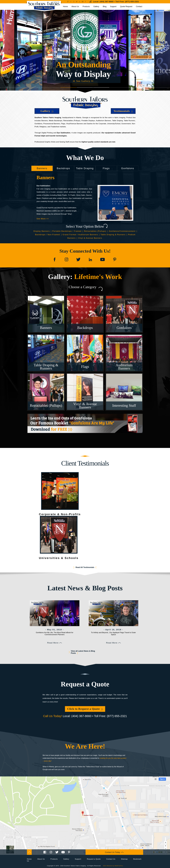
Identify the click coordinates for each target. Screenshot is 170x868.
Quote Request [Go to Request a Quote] (126, 6)
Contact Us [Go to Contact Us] (111, 859)
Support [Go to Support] (113, 6)
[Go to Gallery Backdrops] (85, 314)
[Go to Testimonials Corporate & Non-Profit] (60, 491)
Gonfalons (128, 168)
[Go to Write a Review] (68, 2)
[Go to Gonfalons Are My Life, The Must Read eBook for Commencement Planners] (55, 613)
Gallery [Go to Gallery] (96, 6)
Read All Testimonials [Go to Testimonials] (85, 567)
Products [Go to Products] (86, 6)
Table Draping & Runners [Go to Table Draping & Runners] (113, 235)
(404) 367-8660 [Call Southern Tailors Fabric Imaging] (107, 2)
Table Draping (85, 168)
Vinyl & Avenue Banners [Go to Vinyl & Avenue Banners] (90, 238)
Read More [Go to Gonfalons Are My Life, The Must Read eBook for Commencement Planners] (53, 643)
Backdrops (63, 168)
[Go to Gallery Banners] (46, 314)
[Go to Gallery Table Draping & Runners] (46, 353)
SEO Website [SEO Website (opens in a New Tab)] (108, 866)
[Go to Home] (44, 6)
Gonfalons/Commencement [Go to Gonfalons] (122, 231)
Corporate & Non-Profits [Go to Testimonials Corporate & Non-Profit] (60, 514)
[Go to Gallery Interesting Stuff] (124, 392)
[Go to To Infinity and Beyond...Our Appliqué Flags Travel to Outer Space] (113, 613)
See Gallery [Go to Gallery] (83, 81)
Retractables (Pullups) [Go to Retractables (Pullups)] (95, 231)
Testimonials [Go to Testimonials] (122, 111)
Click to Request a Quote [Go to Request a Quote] (83, 709)
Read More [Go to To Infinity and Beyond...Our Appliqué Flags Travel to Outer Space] (112, 643)
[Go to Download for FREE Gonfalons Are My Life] (85, 423)
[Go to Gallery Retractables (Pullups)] (46, 392)
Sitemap (124, 859)
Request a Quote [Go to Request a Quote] (94, 859)
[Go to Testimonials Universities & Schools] (59, 535)
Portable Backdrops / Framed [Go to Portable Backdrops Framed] (67, 231)
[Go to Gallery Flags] (85, 353)
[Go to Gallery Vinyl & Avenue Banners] (85, 392)
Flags (106, 168)
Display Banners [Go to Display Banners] (42, 231)
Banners (42, 168)
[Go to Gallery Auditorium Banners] (124, 353)
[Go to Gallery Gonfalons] (124, 314)
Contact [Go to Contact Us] (139, 6)
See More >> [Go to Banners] (43, 219)
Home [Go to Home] (65, 6)
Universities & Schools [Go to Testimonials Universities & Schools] (59, 558)
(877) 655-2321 (132, 2)
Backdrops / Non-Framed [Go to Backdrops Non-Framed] (48, 235)
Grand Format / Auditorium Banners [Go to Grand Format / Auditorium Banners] (80, 235)
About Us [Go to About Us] (75, 6)
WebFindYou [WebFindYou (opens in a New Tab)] (119, 866)
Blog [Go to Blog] (105, 6)
